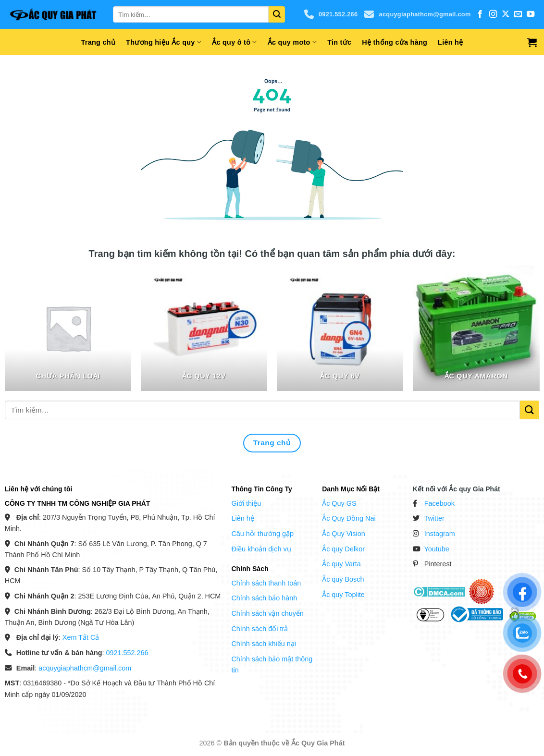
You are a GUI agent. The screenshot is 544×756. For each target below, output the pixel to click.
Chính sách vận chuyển (267, 613)
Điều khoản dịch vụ (261, 549)
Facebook (439, 503)
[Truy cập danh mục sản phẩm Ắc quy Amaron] (476, 328)
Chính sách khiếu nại (263, 644)
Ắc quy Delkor (343, 549)
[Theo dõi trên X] (506, 14)
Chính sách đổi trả (260, 629)
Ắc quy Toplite (343, 595)
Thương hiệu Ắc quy (164, 42)
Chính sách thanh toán (266, 583)
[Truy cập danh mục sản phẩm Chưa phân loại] (68, 328)
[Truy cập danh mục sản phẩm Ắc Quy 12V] (204, 328)
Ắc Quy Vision (344, 534)
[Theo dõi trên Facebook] (480, 14)
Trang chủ (99, 42)
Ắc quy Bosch (343, 579)
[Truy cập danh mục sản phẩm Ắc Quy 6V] (340, 328)
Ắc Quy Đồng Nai (349, 518)
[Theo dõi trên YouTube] (531, 14)
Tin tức (339, 42)
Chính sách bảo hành (264, 598)
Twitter (434, 518)
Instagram (440, 534)
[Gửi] (277, 14)
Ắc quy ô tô (235, 42)
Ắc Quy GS (339, 503)
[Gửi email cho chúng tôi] (518, 14)
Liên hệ (450, 42)
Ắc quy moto (292, 42)
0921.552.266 (331, 14)
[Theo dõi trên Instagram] (493, 14)
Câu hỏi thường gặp (262, 534)
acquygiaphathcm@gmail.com (417, 14)
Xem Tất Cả (81, 637)
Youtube (437, 549)
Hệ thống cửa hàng (395, 42)
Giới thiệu (246, 503)
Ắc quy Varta (341, 564)
